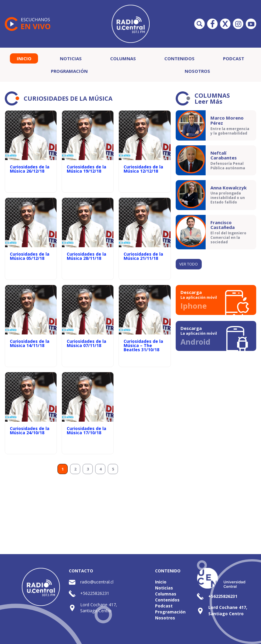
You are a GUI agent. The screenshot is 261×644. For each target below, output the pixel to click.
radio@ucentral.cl (97, 582)
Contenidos (179, 58)
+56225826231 (95, 593)
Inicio (24, 58)
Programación (69, 71)
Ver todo (189, 264)
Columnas (123, 58)
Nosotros (197, 71)
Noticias (71, 58)
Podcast (234, 58)
